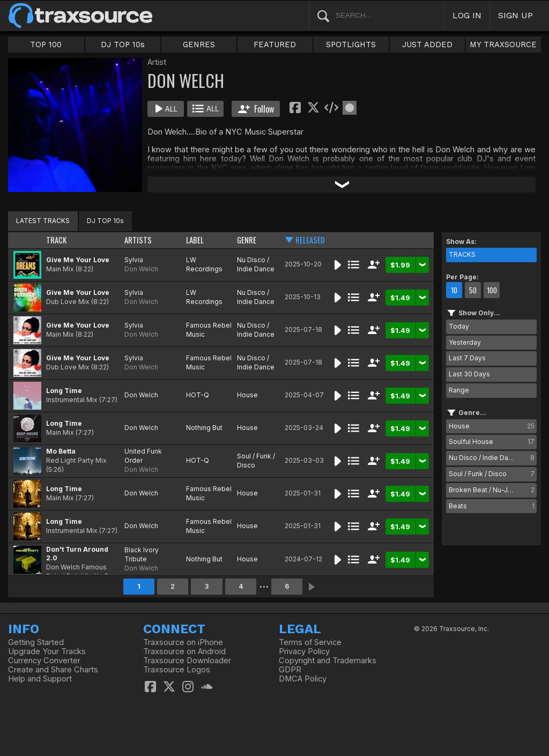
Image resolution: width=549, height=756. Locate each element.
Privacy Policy (304, 651)
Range (459, 390)
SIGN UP (515, 15)
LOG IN (467, 15)
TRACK (56, 240)
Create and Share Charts (53, 670)
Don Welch (141, 269)
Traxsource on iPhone (183, 642)
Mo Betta (61, 451)
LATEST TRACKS (43, 221)
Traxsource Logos (177, 670)
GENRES (199, 45)
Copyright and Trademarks (328, 661)
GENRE (247, 240)
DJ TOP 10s (123, 45)
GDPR (290, 670)
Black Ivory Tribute (142, 554)
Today (459, 326)
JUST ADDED (427, 45)
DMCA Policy (303, 679)
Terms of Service (310, 642)
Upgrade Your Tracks (47, 651)
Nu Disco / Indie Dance (256, 264)
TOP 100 (46, 45)
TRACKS (462, 254)
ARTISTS (138, 240)
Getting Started (36, 642)
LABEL (195, 240)
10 (454, 290)
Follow (256, 109)
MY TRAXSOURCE (503, 45)
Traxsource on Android (184, 651)
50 (473, 290)
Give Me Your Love (78, 260)
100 (492, 290)
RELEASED (310, 240)
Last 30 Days (469, 374)
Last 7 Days (467, 358)
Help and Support (40, 679)
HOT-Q (198, 395)
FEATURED (275, 45)
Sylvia (134, 260)
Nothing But (204, 428)
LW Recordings (204, 264)
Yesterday (465, 342)
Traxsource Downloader (187, 661)
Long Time (64, 391)
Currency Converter (44, 661)
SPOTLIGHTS (351, 45)
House (247, 395)
